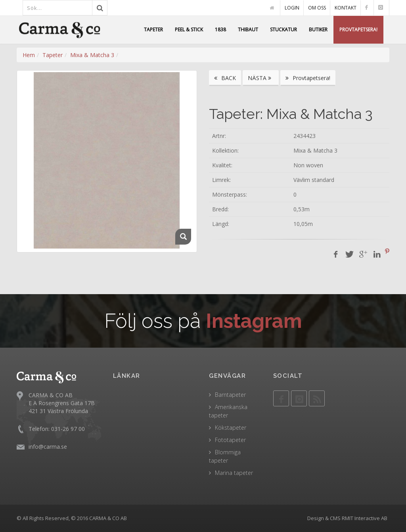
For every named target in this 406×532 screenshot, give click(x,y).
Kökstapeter (231, 428)
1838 (220, 30)
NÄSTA (261, 78)
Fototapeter (230, 440)
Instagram (254, 321)
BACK (225, 78)
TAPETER (153, 30)
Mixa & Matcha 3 (92, 55)
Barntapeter (230, 395)
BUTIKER (318, 30)
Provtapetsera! (308, 78)
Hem (29, 55)
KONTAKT (346, 8)
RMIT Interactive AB (365, 518)
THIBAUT (248, 30)
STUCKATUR (283, 30)
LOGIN (292, 8)
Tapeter (53, 55)
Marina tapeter (234, 473)
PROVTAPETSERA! (358, 30)
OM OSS (317, 8)
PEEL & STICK (189, 30)
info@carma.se (48, 447)
